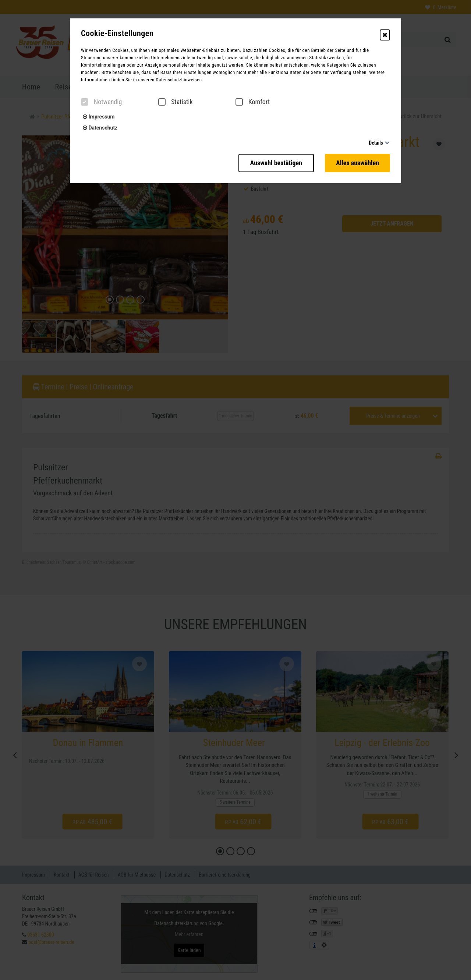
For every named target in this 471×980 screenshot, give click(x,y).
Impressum (99, 117)
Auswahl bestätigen (276, 163)
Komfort (253, 102)
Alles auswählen (357, 163)
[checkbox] (85, 102)
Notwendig (101, 102)
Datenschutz (100, 128)
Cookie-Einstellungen (117, 33)
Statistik (176, 102)
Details (376, 143)
